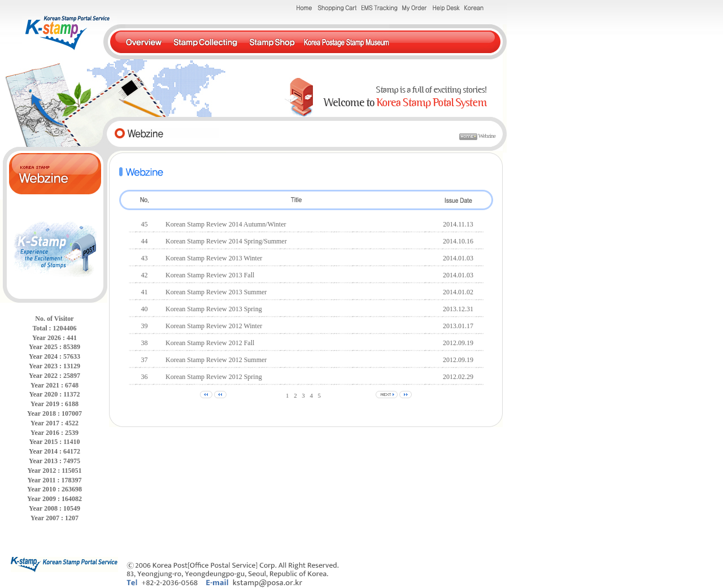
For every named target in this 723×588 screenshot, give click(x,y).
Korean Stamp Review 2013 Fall (210, 275)
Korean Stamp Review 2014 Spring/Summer (226, 241)
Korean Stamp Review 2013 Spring (214, 309)
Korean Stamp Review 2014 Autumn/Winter (226, 224)
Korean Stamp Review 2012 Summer (216, 360)
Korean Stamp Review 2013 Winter (214, 258)
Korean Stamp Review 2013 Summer (216, 292)
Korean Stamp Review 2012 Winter (214, 326)
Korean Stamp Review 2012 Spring (214, 377)
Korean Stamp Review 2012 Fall (210, 343)
